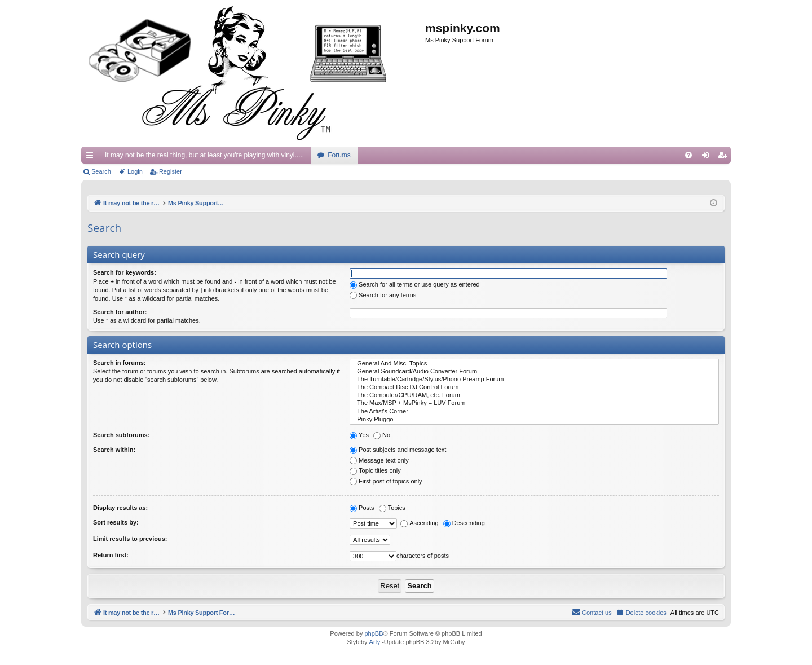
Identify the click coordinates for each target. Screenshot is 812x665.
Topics (392, 508)
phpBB (374, 633)
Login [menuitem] (708, 157)
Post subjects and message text (398, 450)
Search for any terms (383, 295)
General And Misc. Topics (534, 364)
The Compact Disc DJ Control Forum (534, 387)
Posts (362, 508)
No (382, 435)
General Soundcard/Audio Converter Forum (534, 372)
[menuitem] (689, 155)
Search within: (114, 450)
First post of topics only (386, 481)
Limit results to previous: (130, 539)
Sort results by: (116, 522)
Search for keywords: (125, 272)
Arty (375, 642)
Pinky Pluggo (534, 420)
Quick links (92, 157)
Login (135, 171)
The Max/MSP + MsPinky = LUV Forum (534, 403)
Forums (339, 155)
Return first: (111, 555)
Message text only (379, 460)
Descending (464, 523)
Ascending (419, 523)
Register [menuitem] (725, 157)
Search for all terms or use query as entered (415, 284)
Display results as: (120, 508)
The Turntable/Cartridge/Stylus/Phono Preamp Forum (534, 380)
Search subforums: (121, 435)
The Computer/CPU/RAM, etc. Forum (534, 395)
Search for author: (120, 312)
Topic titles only (375, 470)
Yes (359, 435)
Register (171, 171)
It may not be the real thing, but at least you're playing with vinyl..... (204, 155)
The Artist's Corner (534, 412)
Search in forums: (120, 363)
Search (101, 171)
